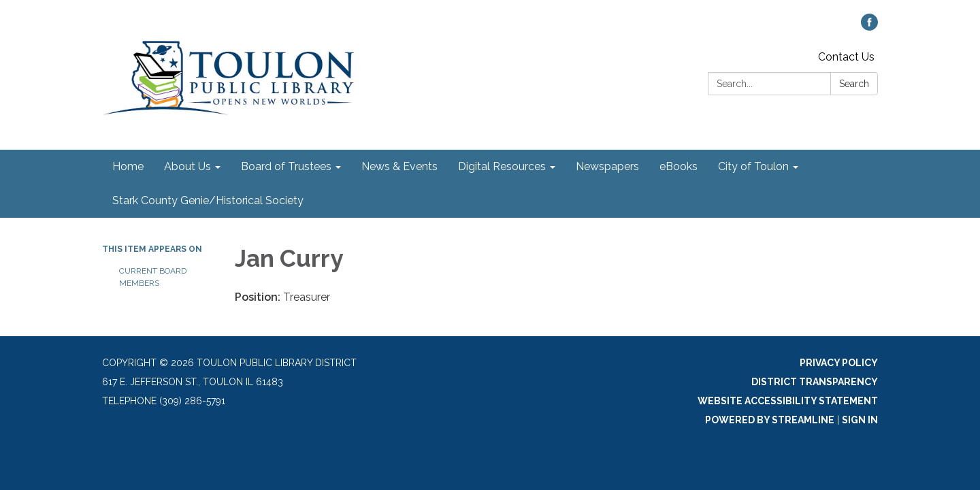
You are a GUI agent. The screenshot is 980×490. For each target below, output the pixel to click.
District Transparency (815, 382)
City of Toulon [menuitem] (753, 166)
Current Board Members (153, 277)
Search (854, 84)
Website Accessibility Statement (788, 401)
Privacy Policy (839, 363)
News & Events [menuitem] (399, 166)
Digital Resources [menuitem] (502, 166)
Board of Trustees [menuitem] (286, 166)
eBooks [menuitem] (679, 166)
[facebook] (869, 27)
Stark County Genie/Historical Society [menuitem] (208, 200)
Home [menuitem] (128, 166)
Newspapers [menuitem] (607, 166)
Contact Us (846, 57)
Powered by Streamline (770, 420)
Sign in (860, 420)
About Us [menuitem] (187, 166)
